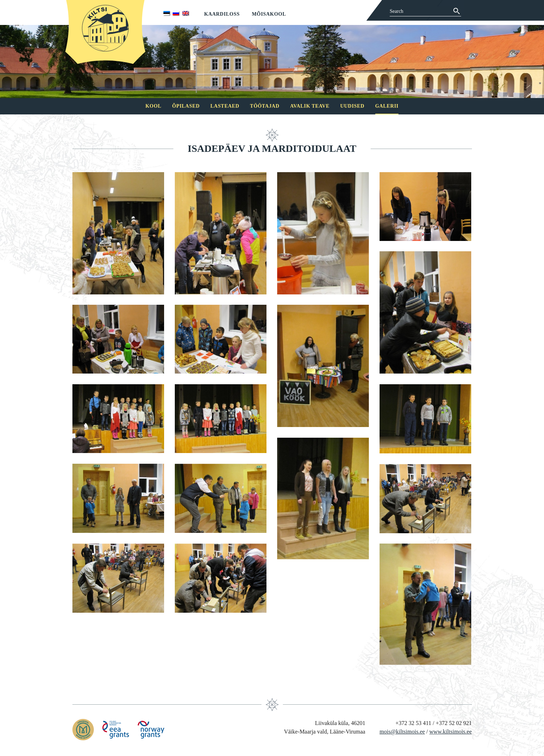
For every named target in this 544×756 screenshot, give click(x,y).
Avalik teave (310, 106)
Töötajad (265, 106)
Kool (154, 106)
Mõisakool (269, 14)
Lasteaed (225, 106)
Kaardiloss (222, 14)
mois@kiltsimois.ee (402, 732)
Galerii (387, 106)
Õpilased (186, 106)
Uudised (352, 106)
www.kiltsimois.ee (451, 732)
